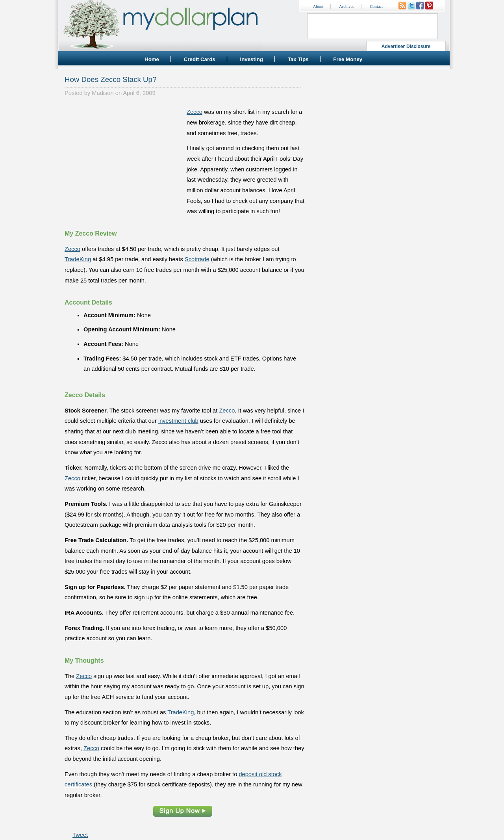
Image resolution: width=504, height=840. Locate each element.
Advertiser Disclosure (406, 46)
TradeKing (78, 259)
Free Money (348, 59)
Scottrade (197, 259)
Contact (376, 7)
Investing (251, 59)
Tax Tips (298, 59)
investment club (178, 421)
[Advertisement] (124, 156)
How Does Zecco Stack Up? (110, 79)
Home (152, 59)
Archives (346, 7)
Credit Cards (200, 59)
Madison (103, 93)
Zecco (195, 112)
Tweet (80, 835)
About (318, 7)
